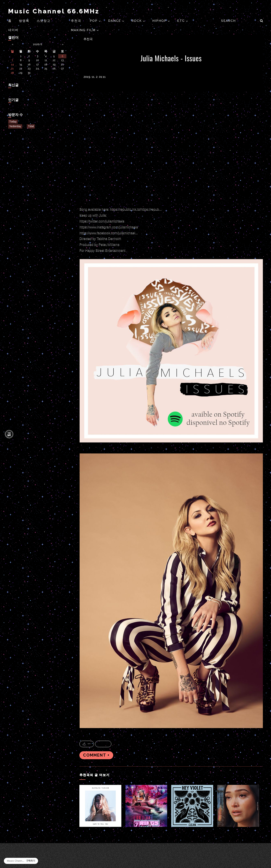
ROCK (137, 21)
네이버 (13, 30)
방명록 (24, 21)
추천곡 (77, 21)
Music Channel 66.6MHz (54, 11)
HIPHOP (160, 21)
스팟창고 (44, 21)
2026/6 (37, 44)
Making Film (84, 30)
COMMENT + (96, 755)
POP (94, 21)
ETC (182, 21)
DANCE (115, 21)
